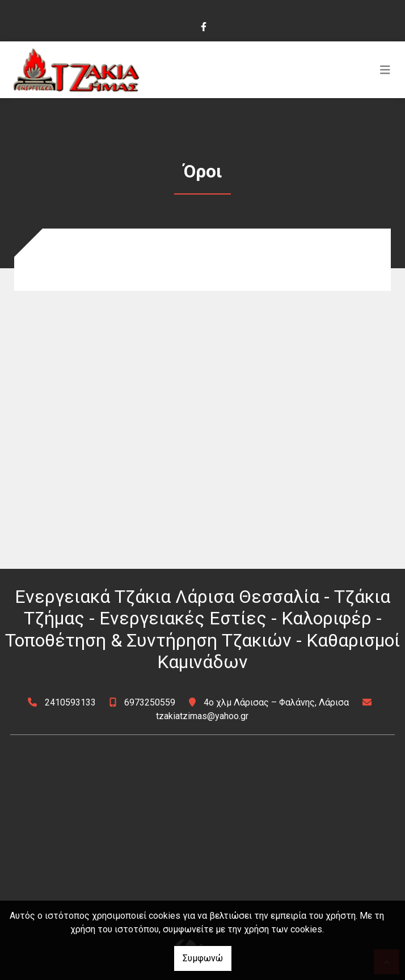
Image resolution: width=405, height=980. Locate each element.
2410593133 (70, 702)
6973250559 (150, 702)
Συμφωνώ (203, 958)
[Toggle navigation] (385, 70)
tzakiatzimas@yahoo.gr (202, 716)
